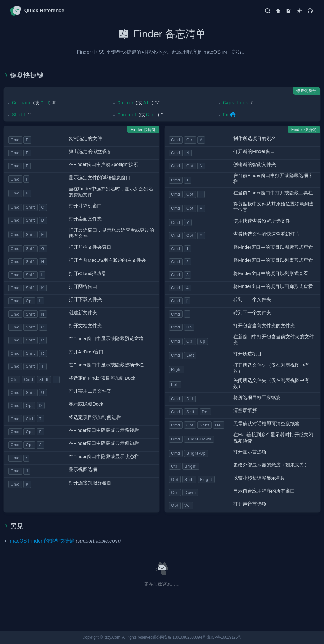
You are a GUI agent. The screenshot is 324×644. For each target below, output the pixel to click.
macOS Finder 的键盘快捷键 (42, 541)
